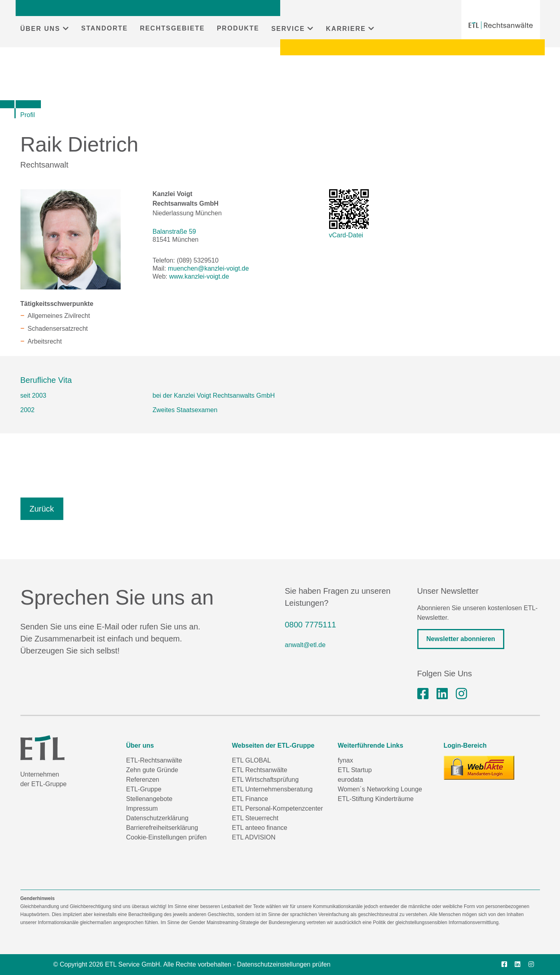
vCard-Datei (346, 235)
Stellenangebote (150, 799)
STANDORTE (105, 28)
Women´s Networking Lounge (380, 789)
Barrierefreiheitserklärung (162, 828)
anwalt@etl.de (305, 645)
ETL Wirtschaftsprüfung (266, 780)
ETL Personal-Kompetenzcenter (278, 808)
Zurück (42, 509)
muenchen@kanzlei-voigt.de (208, 268)
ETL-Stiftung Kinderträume (376, 799)
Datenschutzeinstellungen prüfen (284, 964)
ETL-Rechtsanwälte (154, 760)
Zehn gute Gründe (152, 770)
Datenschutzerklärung (158, 818)
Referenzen (143, 780)
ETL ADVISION (254, 837)
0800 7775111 (311, 625)
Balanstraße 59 (175, 232)
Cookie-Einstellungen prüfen (167, 837)
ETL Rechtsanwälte (260, 770)
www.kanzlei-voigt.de (199, 276)
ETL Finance (250, 799)
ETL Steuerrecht (255, 818)
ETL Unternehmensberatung (272, 789)
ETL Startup (355, 770)
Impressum (142, 808)
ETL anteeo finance (260, 828)
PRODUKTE (238, 28)
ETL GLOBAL (252, 760)
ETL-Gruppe (144, 789)
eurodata (351, 780)
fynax (346, 760)
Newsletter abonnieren (461, 639)
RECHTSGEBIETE (172, 28)
